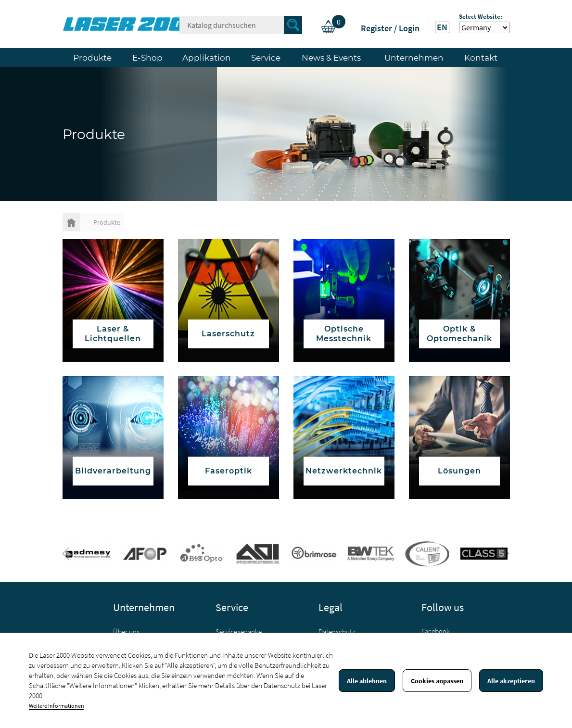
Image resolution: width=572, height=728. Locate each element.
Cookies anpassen (437, 681)
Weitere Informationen (57, 706)
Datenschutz (337, 632)
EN (442, 27)
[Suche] (241, 25)
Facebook (436, 631)
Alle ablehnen (367, 681)
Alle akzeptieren (511, 681)
